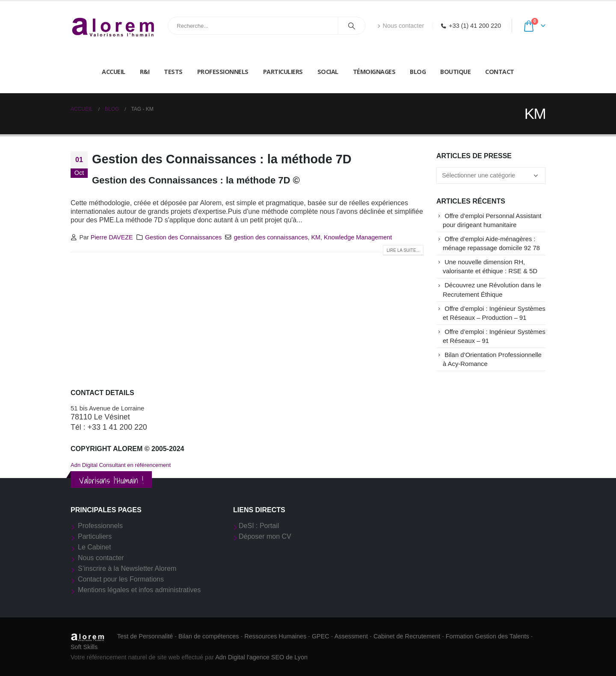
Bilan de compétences (209, 636)
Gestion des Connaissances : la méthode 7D (222, 159)
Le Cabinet (94, 547)
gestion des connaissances (271, 237)
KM (316, 237)
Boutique (455, 72)
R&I (145, 72)
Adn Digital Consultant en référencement (121, 465)
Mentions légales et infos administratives (139, 590)
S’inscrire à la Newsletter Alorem (127, 568)
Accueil (114, 72)
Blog (418, 72)
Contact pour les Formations (121, 579)
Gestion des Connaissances (183, 237)
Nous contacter (401, 26)
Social (328, 72)
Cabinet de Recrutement (407, 636)
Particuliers (283, 72)
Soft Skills (84, 647)
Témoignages (374, 72)
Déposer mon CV (265, 536)
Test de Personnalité (145, 636)
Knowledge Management (358, 237)
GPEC (321, 636)
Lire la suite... (403, 250)
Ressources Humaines (275, 636)
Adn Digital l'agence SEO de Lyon (261, 657)
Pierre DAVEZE (112, 237)
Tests (173, 72)
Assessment (351, 636)
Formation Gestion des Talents (487, 636)
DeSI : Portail (259, 526)
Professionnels (223, 72)
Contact (500, 72)
